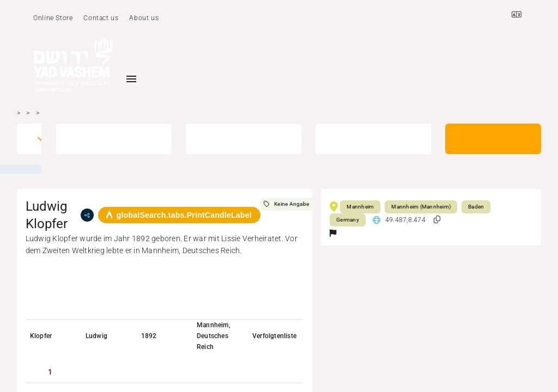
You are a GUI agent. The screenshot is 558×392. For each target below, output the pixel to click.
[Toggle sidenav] (131, 79)
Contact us (101, 18)
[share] (87, 215)
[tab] (50, 372)
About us (144, 18)
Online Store (53, 18)
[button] (437, 220)
